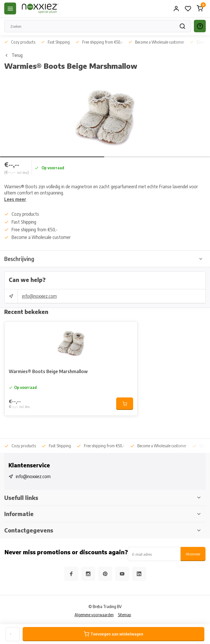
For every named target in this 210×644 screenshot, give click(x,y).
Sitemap (125, 615)
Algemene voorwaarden (94, 615)
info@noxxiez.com (39, 296)
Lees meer (15, 199)
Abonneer (193, 554)
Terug (13, 55)
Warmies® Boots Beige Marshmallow (48, 371)
